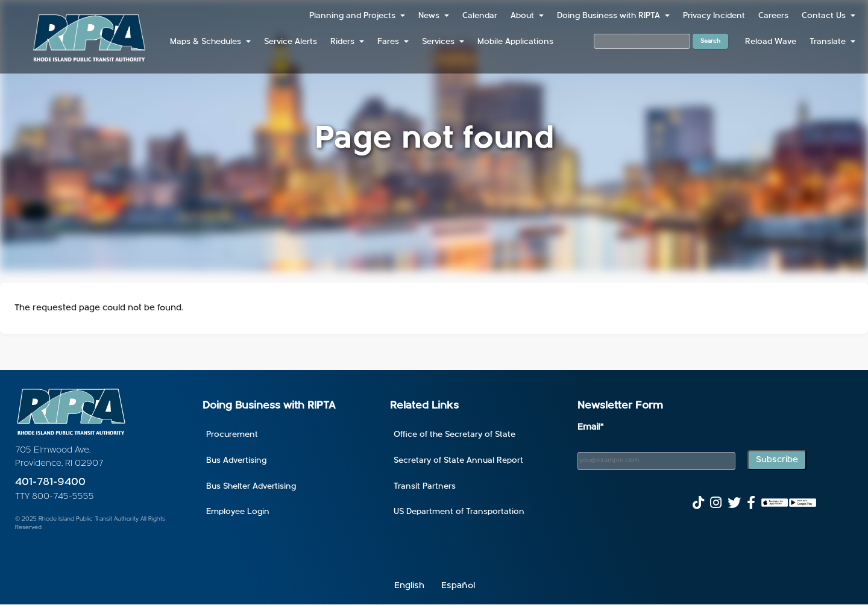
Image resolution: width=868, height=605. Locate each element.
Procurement (232, 435)
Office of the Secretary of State (454, 435)
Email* (591, 428)
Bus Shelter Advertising (251, 487)
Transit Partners (425, 487)
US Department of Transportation (459, 512)
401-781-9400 (50, 482)
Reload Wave (771, 42)
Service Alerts (291, 42)
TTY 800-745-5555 (55, 497)
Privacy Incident (714, 16)
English (409, 586)
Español (458, 586)
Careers (773, 16)
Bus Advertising (236, 461)
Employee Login (238, 512)
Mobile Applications (515, 42)
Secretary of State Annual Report (458, 461)
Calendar (480, 16)
